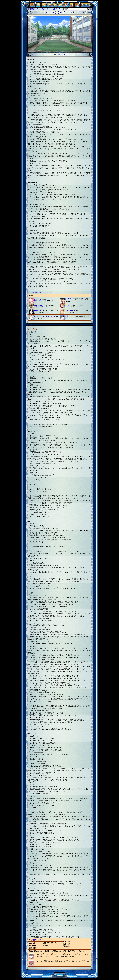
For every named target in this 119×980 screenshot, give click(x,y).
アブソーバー (35, 9)
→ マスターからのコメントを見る (40, 293)
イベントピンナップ (53, 9)
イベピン (43, 9)
